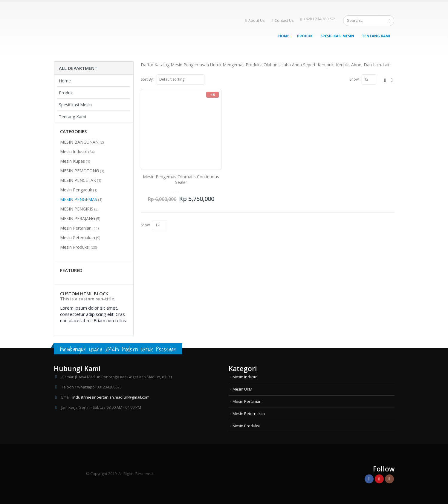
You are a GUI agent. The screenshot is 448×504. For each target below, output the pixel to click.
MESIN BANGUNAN (79, 142)
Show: (355, 79)
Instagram (389, 479)
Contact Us (283, 20)
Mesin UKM (243, 389)
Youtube (379, 479)
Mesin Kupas (72, 161)
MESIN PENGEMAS (79, 199)
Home (284, 36)
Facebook (369, 479)
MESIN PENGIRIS (77, 209)
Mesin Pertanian (76, 228)
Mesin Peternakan (78, 238)
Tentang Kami (376, 36)
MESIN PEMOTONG (79, 171)
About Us (255, 20)
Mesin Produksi (75, 247)
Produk (305, 36)
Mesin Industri (74, 152)
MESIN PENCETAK (78, 180)
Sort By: (147, 79)
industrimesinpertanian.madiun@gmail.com (111, 397)
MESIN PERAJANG (78, 218)
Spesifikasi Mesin (337, 36)
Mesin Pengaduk (76, 190)
